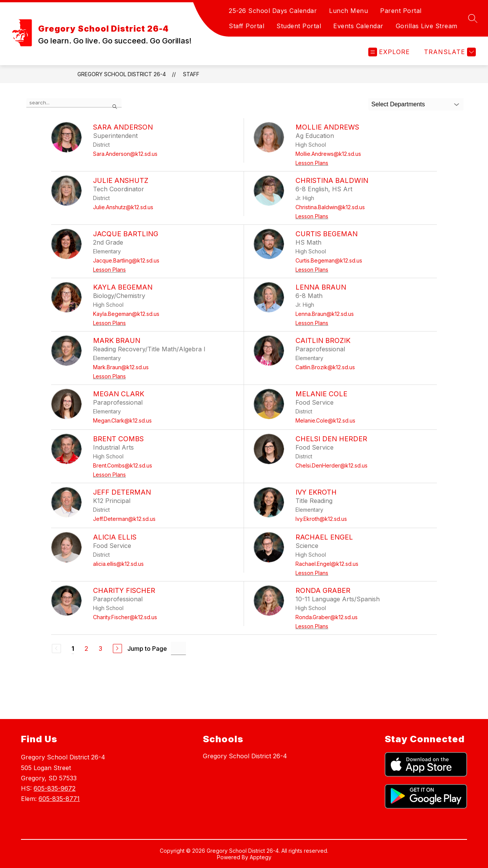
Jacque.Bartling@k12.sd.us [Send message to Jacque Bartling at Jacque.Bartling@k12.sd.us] (126, 260)
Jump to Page (147, 649)
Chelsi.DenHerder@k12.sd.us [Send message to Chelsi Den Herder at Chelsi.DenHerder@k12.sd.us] (331, 465)
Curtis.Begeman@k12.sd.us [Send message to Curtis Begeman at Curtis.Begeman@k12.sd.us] (329, 260)
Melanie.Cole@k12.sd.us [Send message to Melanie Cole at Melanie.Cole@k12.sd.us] (325, 420)
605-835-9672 (55, 788)
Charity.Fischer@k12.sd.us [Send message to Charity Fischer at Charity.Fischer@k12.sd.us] (125, 617)
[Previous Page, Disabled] (56, 649)
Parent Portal (401, 11)
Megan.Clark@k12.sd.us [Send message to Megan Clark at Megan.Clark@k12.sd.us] (122, 420)
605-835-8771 (59, 799)
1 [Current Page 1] (73, 649)
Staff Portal (246, 26)
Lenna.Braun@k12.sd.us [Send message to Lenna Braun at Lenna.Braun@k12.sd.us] (325, 314)
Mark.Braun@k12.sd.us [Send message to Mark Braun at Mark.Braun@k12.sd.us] (121, 367)
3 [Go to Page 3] (100, 649)
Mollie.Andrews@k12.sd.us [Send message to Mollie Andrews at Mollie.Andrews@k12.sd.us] (328, 154)
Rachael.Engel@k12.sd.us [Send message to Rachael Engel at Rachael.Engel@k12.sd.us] (327, 564)
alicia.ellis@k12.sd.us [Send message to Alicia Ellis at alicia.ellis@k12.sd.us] (118, 564)
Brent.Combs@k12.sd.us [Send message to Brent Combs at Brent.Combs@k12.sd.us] (123, 465)
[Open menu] (389, 52)
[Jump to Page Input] (178, 648)
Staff (191, 74)
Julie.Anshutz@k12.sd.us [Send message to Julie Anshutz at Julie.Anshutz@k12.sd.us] (123, 207)
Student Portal (299, 26)
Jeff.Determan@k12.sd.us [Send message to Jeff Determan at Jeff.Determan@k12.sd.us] (124, 519)
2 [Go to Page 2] (86, 649)
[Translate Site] (449, 52)
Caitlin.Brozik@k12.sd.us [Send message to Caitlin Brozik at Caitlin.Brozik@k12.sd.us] (325, 367)
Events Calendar (358, 26)
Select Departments (398, 104)
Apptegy (261, 857)
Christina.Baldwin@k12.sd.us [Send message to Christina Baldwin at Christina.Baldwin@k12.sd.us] (330, 207)
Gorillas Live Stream (427, 26)
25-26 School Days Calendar (273, 11)
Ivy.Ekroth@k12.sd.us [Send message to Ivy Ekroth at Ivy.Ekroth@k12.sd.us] (321, 519)
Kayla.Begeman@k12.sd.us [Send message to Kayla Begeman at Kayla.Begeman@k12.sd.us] (126, 314)
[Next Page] (117, 649)
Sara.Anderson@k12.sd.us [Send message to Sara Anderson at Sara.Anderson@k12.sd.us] (125, 154)
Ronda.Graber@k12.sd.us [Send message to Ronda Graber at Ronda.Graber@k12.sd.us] (327, 617)
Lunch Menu (348, 11)
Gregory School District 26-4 (122, 74)
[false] (74, 103)
